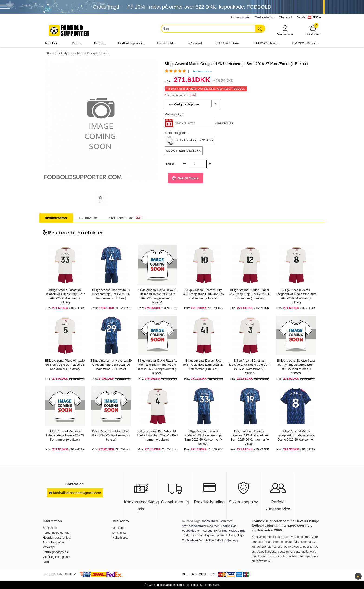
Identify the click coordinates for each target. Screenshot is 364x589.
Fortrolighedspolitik (55, 552)
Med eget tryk (174, 114)
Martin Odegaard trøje (93, 53)
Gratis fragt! (106, 7)
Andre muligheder (177, 133)
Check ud (285, 17)
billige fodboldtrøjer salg (222, 540)
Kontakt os (50, 528)
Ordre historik (240, 17)
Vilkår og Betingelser (57, 557)
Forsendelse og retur (57, 533)
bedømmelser (202, 71)
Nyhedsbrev (120, 538)
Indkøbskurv (313, 30)
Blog (46, 562)
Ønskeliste (119, 533)
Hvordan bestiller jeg (57, 538)
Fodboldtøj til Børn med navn (201, 585)
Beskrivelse (88, 218)
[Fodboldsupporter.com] (69, 30)
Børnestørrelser (181, 95)
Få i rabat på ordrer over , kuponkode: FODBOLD (199, 7)
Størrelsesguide (125, 218)
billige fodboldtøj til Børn (219, 535)
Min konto (285, 30)
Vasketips (49, 547)
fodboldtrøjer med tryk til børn (209, 526)
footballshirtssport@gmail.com (75, 493)
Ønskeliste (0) (264, 17)
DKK (315, 17)
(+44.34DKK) (224, 123)
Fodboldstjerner (63, 53)
